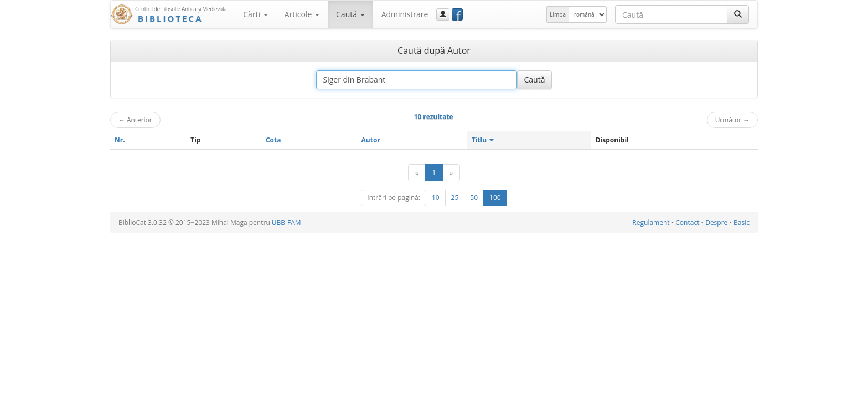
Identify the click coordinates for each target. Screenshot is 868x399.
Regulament (651, 222)
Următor (732, 120)
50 (474, 198)
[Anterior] (417, 173)
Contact (687, 222)
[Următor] (451, 173)
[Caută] (738, 14)
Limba (558, 14)
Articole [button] (302, 14)
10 (436, 198)
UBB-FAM (286, 222)
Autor (371, 140)
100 (495, 198)
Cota (273, 140)
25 (455, 198)
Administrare (405, 14)
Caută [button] (350, 14)
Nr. (120, 140)
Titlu (483, 140)
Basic (742, 222)
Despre (716, 222)
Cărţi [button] (255, 14)
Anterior (135, 120)
